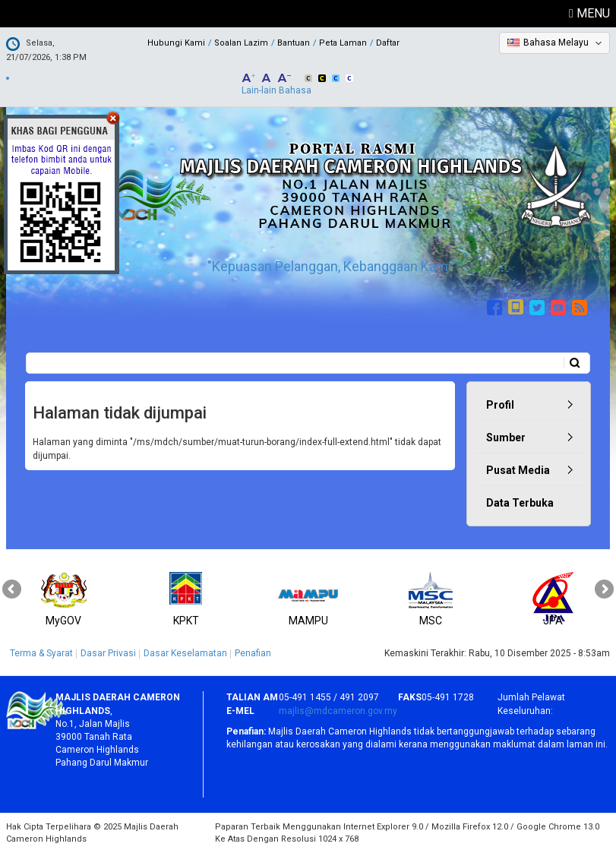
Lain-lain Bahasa (276, 90)
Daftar (388, 43)
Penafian (253, 653)
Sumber (506, 438)
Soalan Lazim (241, 43)
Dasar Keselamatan (185, 653)
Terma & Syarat (41, 653)
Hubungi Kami (176, 43)
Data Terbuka (520, 503)
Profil (500, 405)
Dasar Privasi (108, 653)
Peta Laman (343, 43)
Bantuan (294, 43)
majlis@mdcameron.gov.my (338, 711)
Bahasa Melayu (556, 43)
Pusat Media (518, 470)
